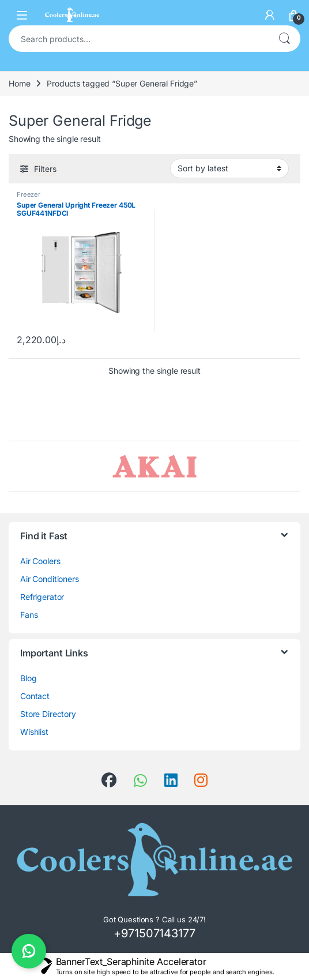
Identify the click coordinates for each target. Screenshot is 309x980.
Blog (28, 678)
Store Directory (48, 714)
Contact (35, 696)
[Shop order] (229, 168)
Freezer (29, 194)
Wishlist (34, 732)
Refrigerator (42, 597)
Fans (29, 615)
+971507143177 (154, 933)
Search (284, 39)
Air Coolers (40, 561)
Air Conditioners (50, 579)
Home (19, 83)
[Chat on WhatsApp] (29, 951)
